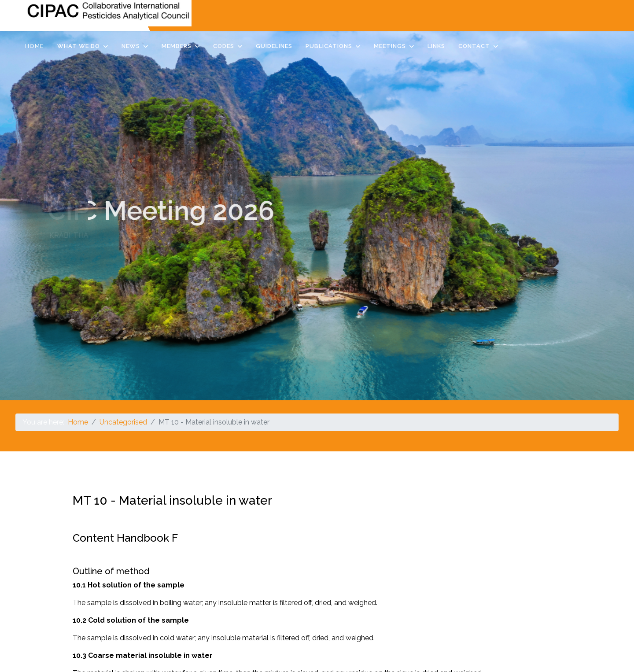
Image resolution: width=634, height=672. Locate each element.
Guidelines (274, 46)
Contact (474, 46)
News (131, 46)
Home (35, 46)
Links (436, 46)
